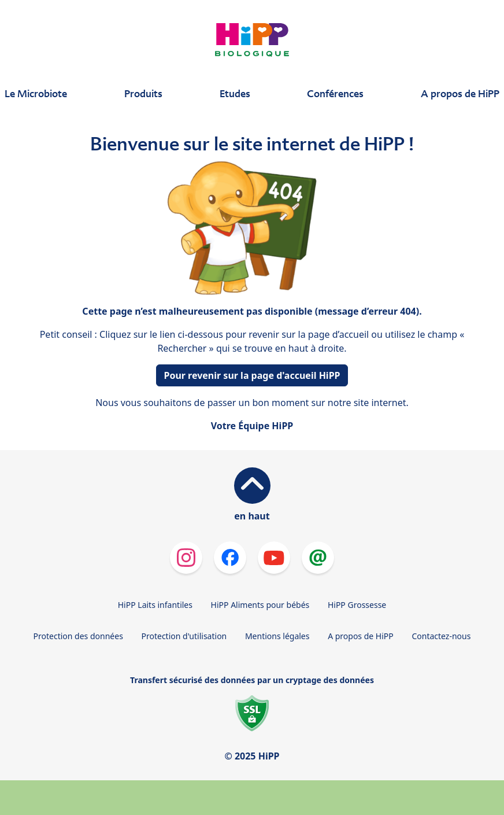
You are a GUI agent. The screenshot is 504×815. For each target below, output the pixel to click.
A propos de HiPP (361, 636)
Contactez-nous (441, 636)
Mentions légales (277, 636)
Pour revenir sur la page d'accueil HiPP (252, 375)
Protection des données (78, 636)
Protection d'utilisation (184, 636)
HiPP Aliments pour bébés (260, 605)
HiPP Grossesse (357, 605)
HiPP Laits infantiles (155, 605)
